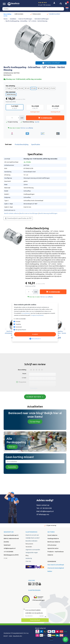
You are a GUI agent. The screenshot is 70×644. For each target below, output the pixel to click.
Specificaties (36, 144)
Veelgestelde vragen (32, 553)
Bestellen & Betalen (31, 541)
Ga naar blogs (35, 422)
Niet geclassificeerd (21, 330)
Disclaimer (7, 633)
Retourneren (29, 544)
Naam (24, 374)
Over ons (28, 561)
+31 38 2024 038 (46, 508)
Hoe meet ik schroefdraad (56, 565)
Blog (27, 555)
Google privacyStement (37, 315)
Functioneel (19, 327)
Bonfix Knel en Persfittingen (29, 213)
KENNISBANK (52, 561)
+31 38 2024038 (8, 552)
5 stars (42, 370)
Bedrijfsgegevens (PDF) (11, 555)
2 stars (34, 370)
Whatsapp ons (44, 514)
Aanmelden (12, 467)
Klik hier (12, 447)
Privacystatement (17, 633)
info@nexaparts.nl (47, 511)
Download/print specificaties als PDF (18, 218)
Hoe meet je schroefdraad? (51, 63)
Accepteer (35, 334)
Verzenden (29, 547)
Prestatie (18, 321)
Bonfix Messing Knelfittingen (48, 213)
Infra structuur (52, 545)
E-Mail (24, 378)
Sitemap (26, 633)
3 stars (37, 370)
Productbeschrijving (22, 144)
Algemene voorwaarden (33, 550)
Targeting (18, 324)
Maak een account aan (32, 535)
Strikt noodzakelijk (21, 319)
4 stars (39, 370)
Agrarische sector (53, 548)
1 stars (31, 370)
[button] (67, 9)
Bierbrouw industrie (54, 542)
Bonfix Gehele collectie (12, 213)
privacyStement (26, 313)
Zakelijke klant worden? (33, 538)
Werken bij (29, 558)
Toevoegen (34, 388)
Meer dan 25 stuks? (20, 128)
